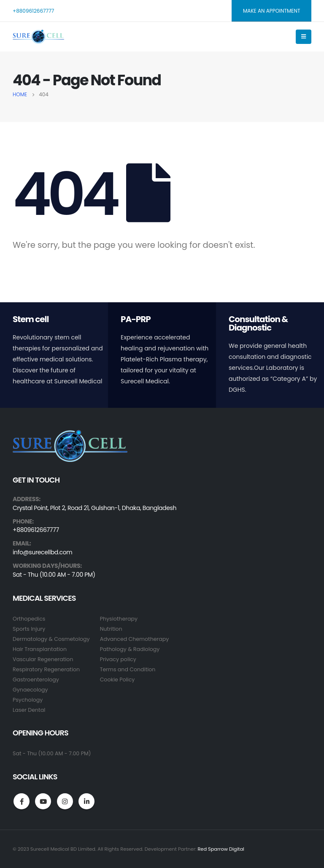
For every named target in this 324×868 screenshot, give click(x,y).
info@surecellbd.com (42, 553)
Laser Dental (29, 710)
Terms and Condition (128, 669)
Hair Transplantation (40, 649)
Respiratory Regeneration (46, 669)
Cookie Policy (117, 679)
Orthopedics (29, 619)
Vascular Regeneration (43, 659)
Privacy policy (118, 659)
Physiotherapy (119, 619)
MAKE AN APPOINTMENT (271, 11)
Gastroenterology (36, 679)
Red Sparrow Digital (221, 849)
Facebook (22, 801)
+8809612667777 (33, 11)
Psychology (28, 700)
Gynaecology (30, 690)
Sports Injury (29, 629)
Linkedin (86, 801)
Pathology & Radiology (130, 649)
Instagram (65, 801)
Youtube (43, 801)
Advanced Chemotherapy (135, 639)
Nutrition (111, 629)
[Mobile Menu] (304, 37)
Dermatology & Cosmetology (51, 639)
